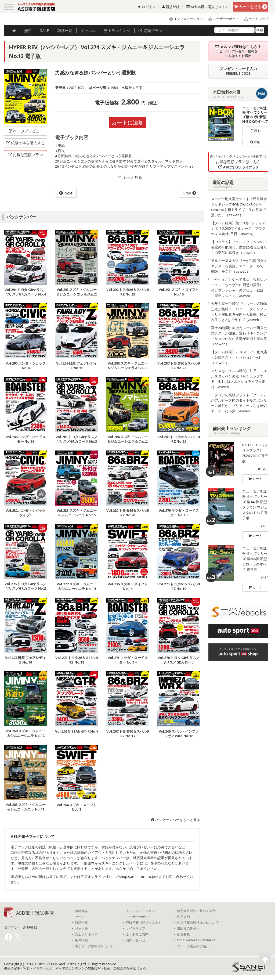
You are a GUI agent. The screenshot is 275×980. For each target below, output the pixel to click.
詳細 (255, 142)
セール (80, 917)
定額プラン (150, 30)
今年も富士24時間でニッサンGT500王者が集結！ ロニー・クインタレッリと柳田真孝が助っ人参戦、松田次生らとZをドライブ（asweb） (239, 312)
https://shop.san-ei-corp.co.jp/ (132, 877)
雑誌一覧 (81, 923)
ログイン (147, 7)
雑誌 (65, 30)
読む (255, 131)
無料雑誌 (81, 911)
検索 (260, 30)
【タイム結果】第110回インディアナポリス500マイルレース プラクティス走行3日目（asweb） (238, 228)
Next (68, 193)
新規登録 (171, 7)
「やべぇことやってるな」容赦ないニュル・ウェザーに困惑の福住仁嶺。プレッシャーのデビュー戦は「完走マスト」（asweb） (239, 287)
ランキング (117, 30)
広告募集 (183, 934)
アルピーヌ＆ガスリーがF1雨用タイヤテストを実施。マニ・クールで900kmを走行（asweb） (239, 266)
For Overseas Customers (196, 940)
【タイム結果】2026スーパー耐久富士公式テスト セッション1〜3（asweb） (239, 357)
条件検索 (81, 940)
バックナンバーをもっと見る (176, 820)
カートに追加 (128, 122)
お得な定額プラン (26, 155)
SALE (44, 30)
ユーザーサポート (221, 19)
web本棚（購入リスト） (207, 7)
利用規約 (183, 917)
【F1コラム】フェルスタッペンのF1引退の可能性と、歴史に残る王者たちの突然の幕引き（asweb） (239, 247)
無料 (28, 30)
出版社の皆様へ (188, 928)
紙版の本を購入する (26, 143)
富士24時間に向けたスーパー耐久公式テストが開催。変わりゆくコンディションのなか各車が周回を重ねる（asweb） (239, 336)
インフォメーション (184, 19)
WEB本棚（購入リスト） (144, 923)
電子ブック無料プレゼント (94, 946)
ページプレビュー (26, 131)
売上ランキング (86, 934)
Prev (187, 193)
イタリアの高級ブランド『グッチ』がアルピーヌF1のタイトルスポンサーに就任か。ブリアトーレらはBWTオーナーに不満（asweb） (239, 403)
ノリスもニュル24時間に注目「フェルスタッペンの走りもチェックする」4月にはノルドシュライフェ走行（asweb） (239, 379)
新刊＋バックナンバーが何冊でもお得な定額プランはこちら (238, 162)
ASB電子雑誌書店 (35, 913)
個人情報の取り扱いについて (198, 923)
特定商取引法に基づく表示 (196, 911)
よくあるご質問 (137, 934)
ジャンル (88, 30)
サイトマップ (254, 19)
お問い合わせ (136, 940)
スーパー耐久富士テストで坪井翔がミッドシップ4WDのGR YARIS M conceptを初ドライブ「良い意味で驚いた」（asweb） (239, 207)
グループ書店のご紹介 (193, 946)
